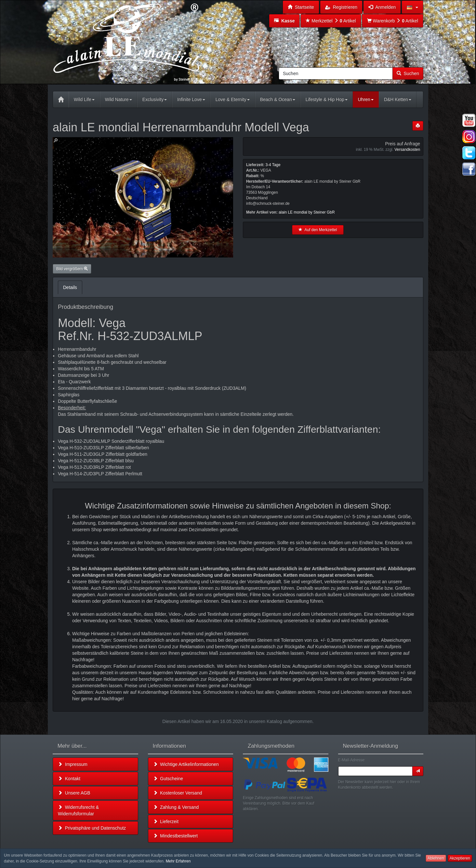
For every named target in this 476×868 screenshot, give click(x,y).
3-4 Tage (273, 165)
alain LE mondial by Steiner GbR (307, 212)
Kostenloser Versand (178, 793)
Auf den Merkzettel (318, 230)
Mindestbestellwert (176, 836)
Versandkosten (407, 150)
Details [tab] (70, 287)
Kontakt (69, 779)
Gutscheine (168, 779)
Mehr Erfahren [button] (178, 861)
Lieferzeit (166, 822)
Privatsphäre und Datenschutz (92, 828)
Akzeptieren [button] (460, 858)
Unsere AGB (74, 793)
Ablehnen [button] (436, 858)
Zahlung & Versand (176, 807)
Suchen (408, 73)
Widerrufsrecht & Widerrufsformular (78, 810)
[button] (412, 7)
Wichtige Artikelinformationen (186, 764)
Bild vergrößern (72, 269)
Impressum (73, 764)
